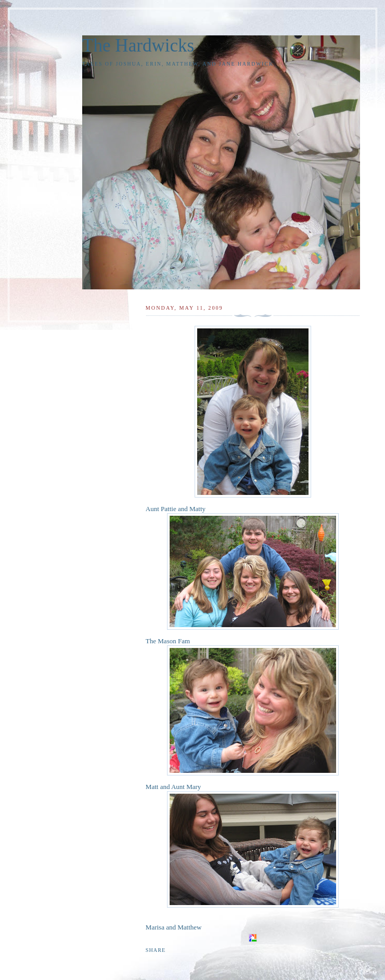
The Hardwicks (138, 46)
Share (156, 950)
